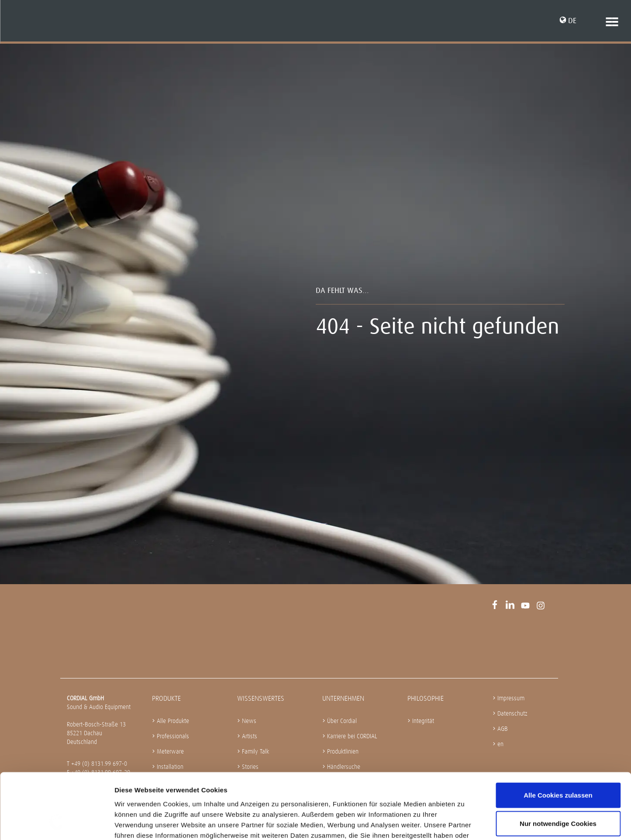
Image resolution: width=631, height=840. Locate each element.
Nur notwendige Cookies (558, 766)
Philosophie (426, 698)
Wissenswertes (261, 698)
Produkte (166, 698)
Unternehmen (343, 698)
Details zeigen (464, 823)
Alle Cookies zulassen (558, 737)
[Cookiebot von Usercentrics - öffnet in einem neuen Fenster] (57, 823)
